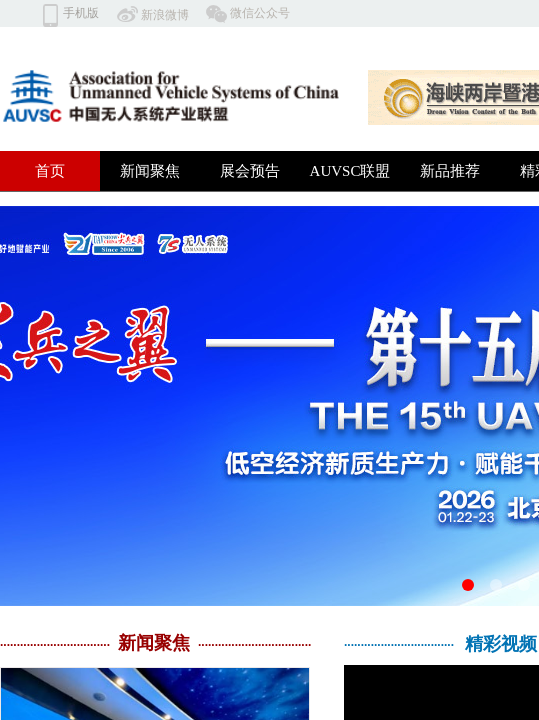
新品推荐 (450, 171)
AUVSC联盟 (350, 171)
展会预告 (250, 171)
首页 (50, 171)
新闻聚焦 (150, 171)
